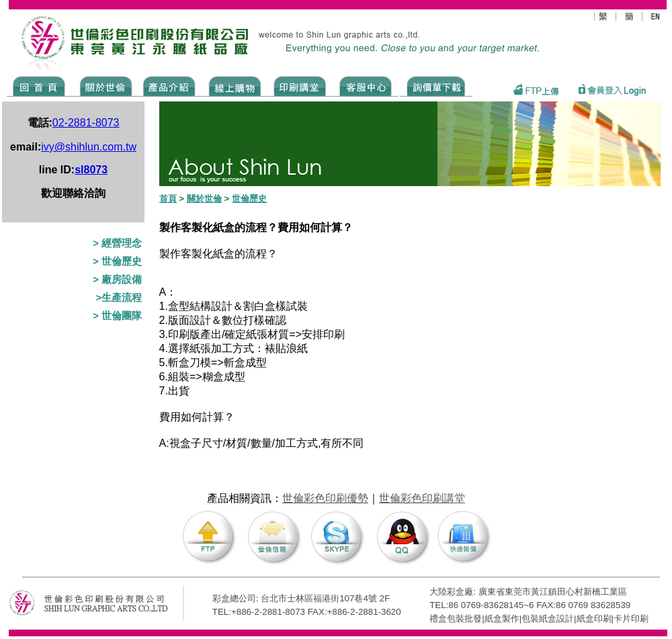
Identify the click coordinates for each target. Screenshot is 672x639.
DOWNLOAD (436, 85)
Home (39, 85)
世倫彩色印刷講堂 (422, 498)
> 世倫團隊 (117, 316)
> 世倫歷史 (117, 261)
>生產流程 (119, 298)
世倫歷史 (249, 199)
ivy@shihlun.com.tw (89, 147)
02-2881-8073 (86, 123)
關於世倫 (204, 199)
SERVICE (367, 85)
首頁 (168, 199)
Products (168, 85)
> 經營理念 (117, 243)
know (300, 85)
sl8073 (91, 170)
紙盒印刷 (594, 619)
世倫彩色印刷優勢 (325, 498)
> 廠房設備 (117, 280)
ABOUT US (103, 85)
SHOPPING (234, 85)
